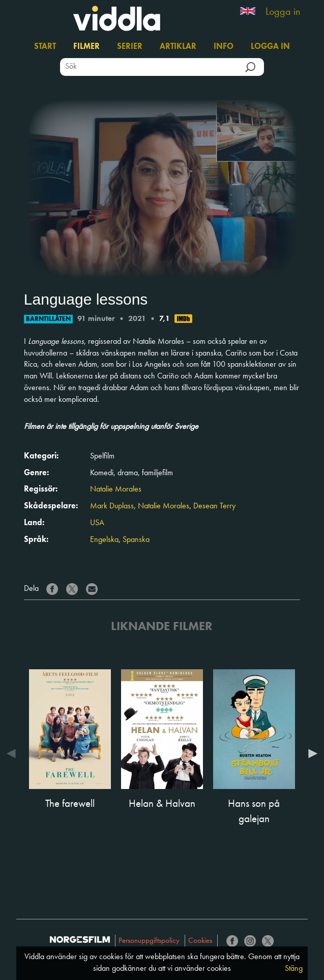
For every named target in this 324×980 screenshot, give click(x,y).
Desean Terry (214, 506)
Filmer (86, 47)
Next (310, 753)
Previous (14, 753)
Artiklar (178, 47)
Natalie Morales (116, 489)
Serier (130, 47)
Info (224, 47)
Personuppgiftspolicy (149, 941)
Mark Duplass (112, 506)
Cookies (200, 941)
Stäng (294, 969)
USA (97, 523)
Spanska (136, 540)
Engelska (104, 540)
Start (45, 47)
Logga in (283, 12)
